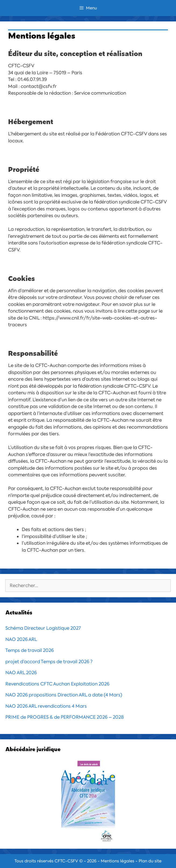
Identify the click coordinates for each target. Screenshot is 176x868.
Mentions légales (118, 861)
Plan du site (150, 861)
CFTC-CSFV (66, 861)
